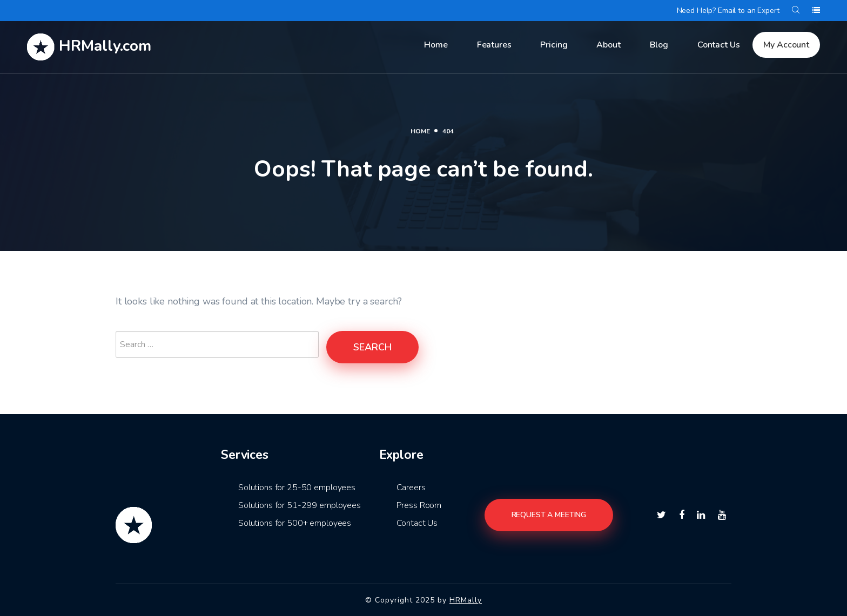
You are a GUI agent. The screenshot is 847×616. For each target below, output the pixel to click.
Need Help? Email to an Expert (728, 11)
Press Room (419, 505)
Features (494, 45)
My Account (786, 45)
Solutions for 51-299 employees (300, 505)
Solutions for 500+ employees (295, 523)
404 (448, 131)
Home (436, 45)
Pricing (554, 45)
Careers (411, 488)
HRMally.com (89, 47)
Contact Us (719, 45)
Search (372, 347)
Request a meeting (549, 515)
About (608, 45)
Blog (659, 45)
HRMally (466, 600)
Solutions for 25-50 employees (297, 488)
